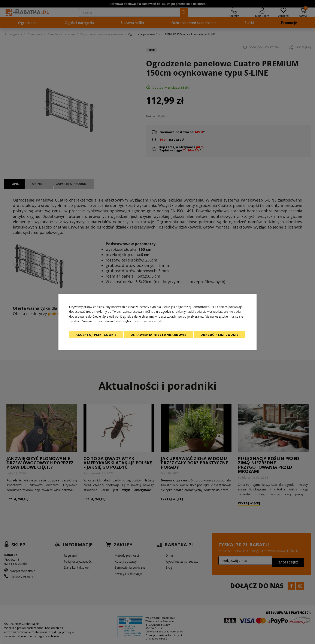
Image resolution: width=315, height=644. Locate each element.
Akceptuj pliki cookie (96, 335)
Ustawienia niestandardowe (159, 335)
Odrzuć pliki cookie (219, 335)
